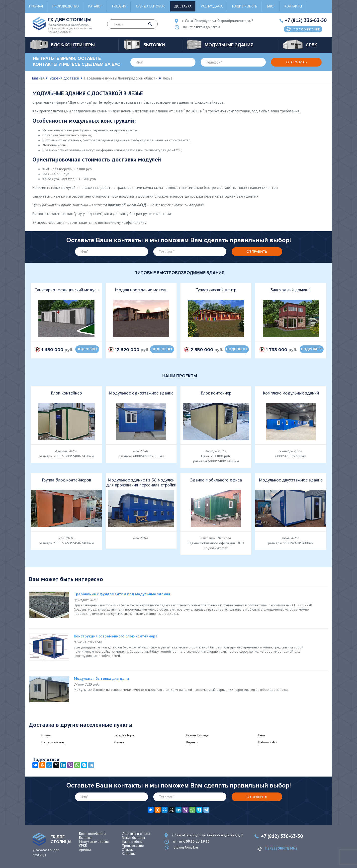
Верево (192, 742)
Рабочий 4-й (268, 742)
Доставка (183, 6)
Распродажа (212, 6)
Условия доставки (64, 78)
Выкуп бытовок (133, 838)
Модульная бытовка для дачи (101, 678)
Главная (36, 6)
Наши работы (132, 842)
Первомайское (53, 742)
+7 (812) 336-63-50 (306, 20)
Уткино (119, 742)
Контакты (293, 6)
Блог (271, 6)
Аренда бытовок (150, 6)
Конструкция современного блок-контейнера (116, 636)
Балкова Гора (124, 735)
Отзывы (128, 850)
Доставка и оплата (136, 834)
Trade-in (119, 6)
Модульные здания (94, 842)
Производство (66, 6)
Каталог (95, 6)
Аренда (85, 850)
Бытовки (85, 838)
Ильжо (46, 735)
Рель (262, 735)
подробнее (87, 349)
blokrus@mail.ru (186, 847)
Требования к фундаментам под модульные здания (122, 594)
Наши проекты (245, 6)
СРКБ (83, 846)
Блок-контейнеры (92, 834)
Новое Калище (197, 735)
